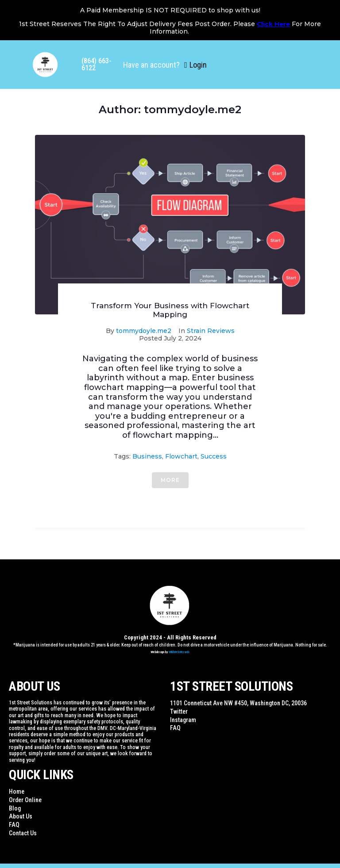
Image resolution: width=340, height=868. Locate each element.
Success (214, 456)
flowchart (181, 456)
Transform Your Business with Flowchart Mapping (170, 310)
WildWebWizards (179, 652)
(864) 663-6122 (97, 64)
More (170, 480)
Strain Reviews (211, 331)
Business (147, 456)
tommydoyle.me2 (144, 331)
